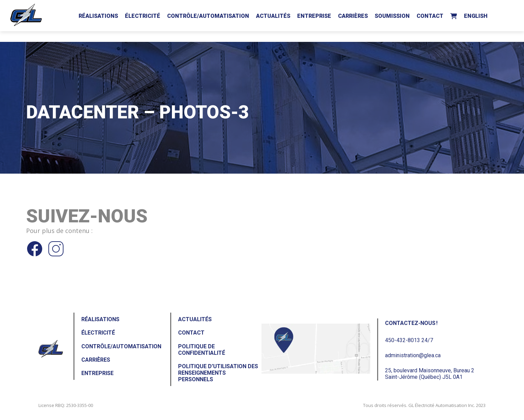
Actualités (273, 16)
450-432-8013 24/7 (409, 340)
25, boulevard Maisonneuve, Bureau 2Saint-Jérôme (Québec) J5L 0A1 (430, 374)
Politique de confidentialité (202, 350)
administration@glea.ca (413, 355)
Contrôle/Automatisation (208, 16)
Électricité (143, 16)
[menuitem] (476, 15)
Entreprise (314, 16)
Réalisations (98, 16)
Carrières (353, 16)
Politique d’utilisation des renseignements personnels (218, 373)
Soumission (392, 16)
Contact (430, 16)
